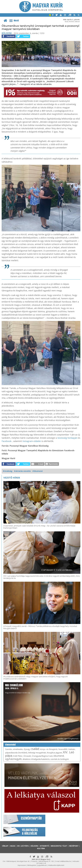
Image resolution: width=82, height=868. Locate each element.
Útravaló (27, 756)
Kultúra (41, 848)
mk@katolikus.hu (66, 861)
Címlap (5, 846)
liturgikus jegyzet (54, 753)
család (35, 749)
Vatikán (72, 749)
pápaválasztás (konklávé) (16, 753)
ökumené (59, 756)
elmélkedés (18, 749)
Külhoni (7, 33)
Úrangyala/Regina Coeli (42, 756)
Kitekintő (44, 846)
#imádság (8, 471)
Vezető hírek (12, 478)
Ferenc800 (63, 749)
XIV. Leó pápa (23, 846)
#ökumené (38, 471)
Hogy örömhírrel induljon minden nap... (18, 689)
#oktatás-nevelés (22, 471)
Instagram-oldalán (32, 441)
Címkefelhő (10, 745)
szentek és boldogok (60, 759)
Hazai (13, 846)
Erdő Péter (18, 756)
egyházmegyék (13, 759)
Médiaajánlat (32, 865)
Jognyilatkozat (42, 865)
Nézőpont (74, 846)
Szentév (9, 749)
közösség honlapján (67, 438)
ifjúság (27, 749)
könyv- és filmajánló (49, 749)
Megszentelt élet (59, 846)
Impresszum (22, 865)
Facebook (6, 441)
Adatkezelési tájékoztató (56, 865)
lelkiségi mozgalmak (37, 753)
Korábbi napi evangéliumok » (68, 739)
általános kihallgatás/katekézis (36, 759)
